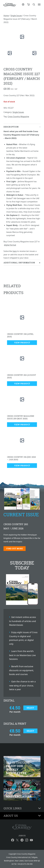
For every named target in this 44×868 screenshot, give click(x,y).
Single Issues (16, 16)
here (15, 251)
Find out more (15, 549)
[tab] (22, 192)
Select (30, 708)
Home (6, 16)
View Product (22, 343)
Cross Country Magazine (18, 117)
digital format (10, 245)
